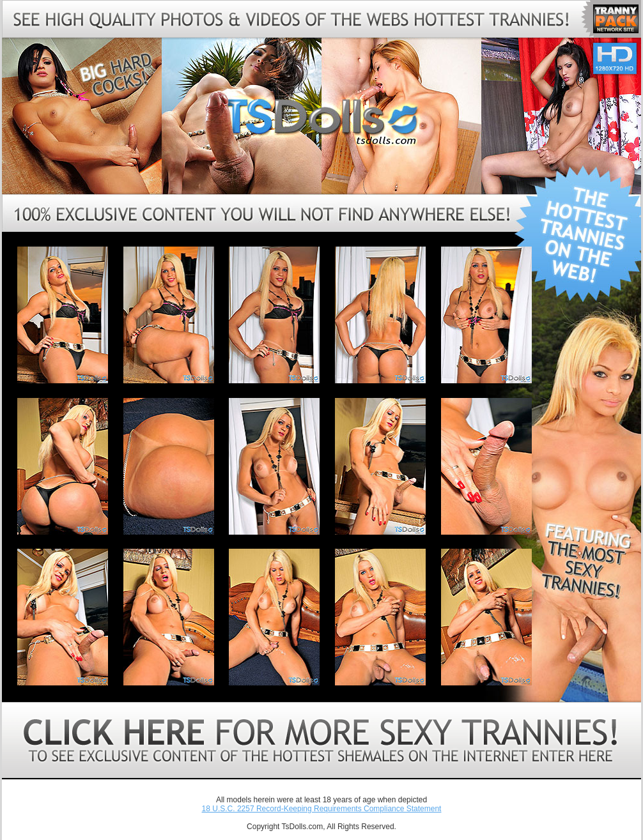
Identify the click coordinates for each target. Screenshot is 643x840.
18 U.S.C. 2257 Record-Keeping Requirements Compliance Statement (322, 809)
